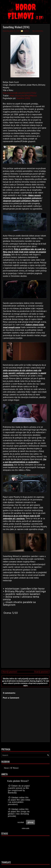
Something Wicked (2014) (16, 27)
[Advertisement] (25, 647)
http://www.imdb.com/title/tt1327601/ (20, 93)
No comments (38, 31)
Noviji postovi (10, 672)
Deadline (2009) (23, 98)
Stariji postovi (41, 672)
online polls (26, 828)
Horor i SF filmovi (11, 768)
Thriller (26, 31)
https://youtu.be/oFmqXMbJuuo (23, 96)
